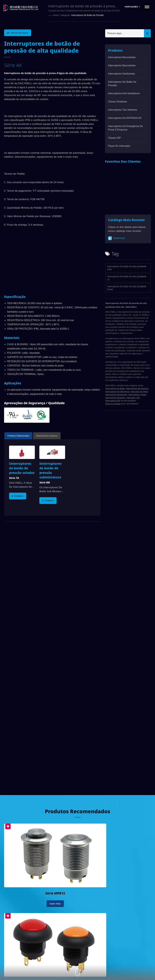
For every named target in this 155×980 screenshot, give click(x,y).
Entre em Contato (113, 404)
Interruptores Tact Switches (123, 110)
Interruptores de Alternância (117, 391)
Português (132, 7)
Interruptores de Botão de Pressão (87, 15)
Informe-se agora (18, 33)
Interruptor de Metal (139, 391)
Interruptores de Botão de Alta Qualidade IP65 (127, 268)
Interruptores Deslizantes (122, 74)
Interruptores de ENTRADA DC (125, 118)
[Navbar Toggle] (147, 7)
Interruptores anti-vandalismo (124, 93)
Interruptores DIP (113, 400)
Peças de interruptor (119, 146)
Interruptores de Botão (115, 388)
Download (116, 238)
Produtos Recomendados (77, 811)
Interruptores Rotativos (115, 397)
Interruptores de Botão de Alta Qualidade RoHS (127, 288)
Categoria (65, 15)
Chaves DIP (115, 138)
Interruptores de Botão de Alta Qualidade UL (127, 278)
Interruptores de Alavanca (137, 388)
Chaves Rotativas (118, 101)
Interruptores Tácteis (137, 394)
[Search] (125, 33)
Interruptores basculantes (122, 57)
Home (56, 15)
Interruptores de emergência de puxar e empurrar (125, 128)
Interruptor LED (133, 397)
